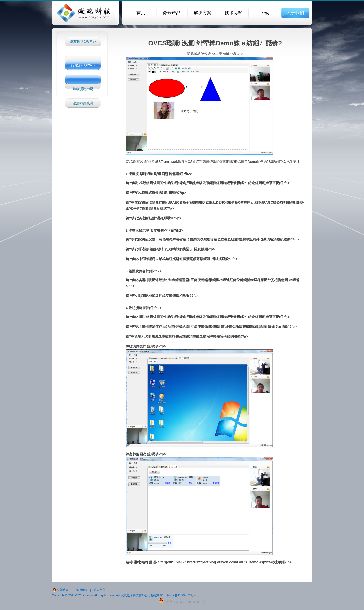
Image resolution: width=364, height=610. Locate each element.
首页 (141, 13)
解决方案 (203, 13)
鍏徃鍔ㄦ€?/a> (83, 65)
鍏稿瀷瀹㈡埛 (83, 89)
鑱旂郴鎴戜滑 (83, 103)
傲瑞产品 (172, 13)
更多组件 (100, 590)
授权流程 (81, 590)
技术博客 (234, 13)
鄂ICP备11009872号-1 (182, 595)
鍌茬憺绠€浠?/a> (83, 42)
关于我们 (295, 13)
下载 (264, 13)
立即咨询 (63, 590)
